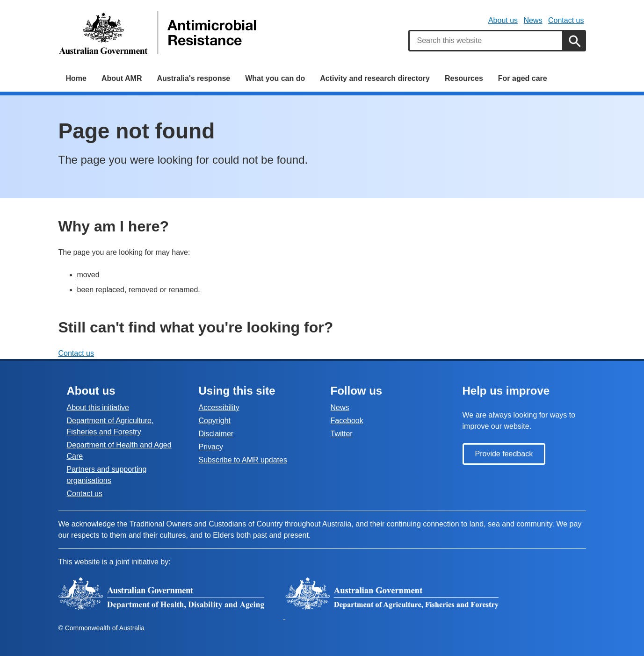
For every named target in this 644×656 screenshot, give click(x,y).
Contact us (566, 20)
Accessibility (219, 407)
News (533, 20)
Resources (464, 78)
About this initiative (98, 407)
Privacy (211, 447)
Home (76, 78)
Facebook (347, 421)
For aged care (523, 78)
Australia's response (193, 78)
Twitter (342, 434)
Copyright (215, 421)
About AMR (122, 78)
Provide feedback (504, 454)
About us (503, 20)
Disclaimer (216, 434)
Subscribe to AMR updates (243, 460)
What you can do (275, 78)
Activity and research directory (375, 78)
